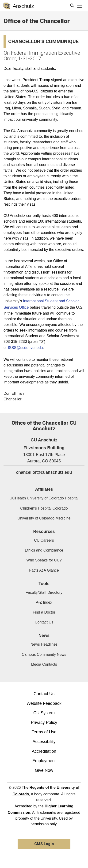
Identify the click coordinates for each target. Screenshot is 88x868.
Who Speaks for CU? (44, 560)
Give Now (44, 770)
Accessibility (44, 742)
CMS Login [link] (44, 844)
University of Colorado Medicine (44, 518)
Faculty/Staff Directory (44, 592)
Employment (44, 761)
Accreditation (44, 751)
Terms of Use (44, 732)
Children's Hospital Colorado (44, 508)
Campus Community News (44, 654)
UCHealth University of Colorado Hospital (44, 498)
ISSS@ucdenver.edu (25, 348)
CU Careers (44, 540)
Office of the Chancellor (37, 21)
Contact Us (44, 622)
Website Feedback (44, 703)
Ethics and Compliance (44, 550)
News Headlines (44, 644)
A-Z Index (44, 602)
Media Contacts (44, 664)
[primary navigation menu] (80, 6)
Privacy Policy (44, 723)
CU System (44, 713)
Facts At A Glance (44, 570)
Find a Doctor (44, 612)
